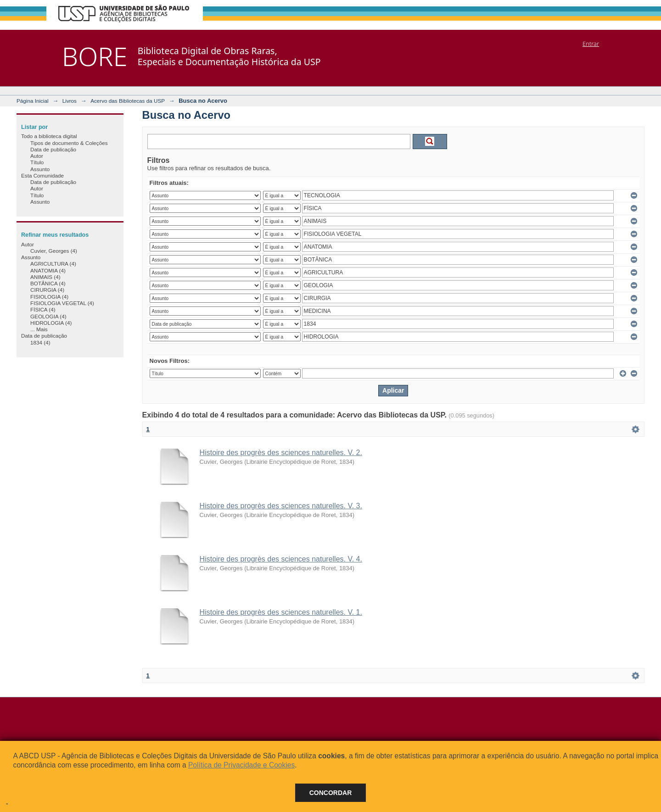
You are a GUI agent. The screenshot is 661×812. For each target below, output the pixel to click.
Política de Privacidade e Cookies (241, 765)
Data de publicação (53, 149)
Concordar (331, 793)
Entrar (591, 44)
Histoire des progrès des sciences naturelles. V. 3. (281, 506)
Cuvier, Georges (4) (54, 251)
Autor (37, 156)
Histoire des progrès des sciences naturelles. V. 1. (281, 612)
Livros (70, 101)
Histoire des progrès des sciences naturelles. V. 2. (281, 453)
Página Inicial (33, 101)
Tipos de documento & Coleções (69, 143)
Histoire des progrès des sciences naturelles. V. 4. (281, 559)
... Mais (39, 329)
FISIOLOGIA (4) (49, 297)
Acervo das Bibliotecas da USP (128, 101)
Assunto (40, 169)
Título (37, 162)
